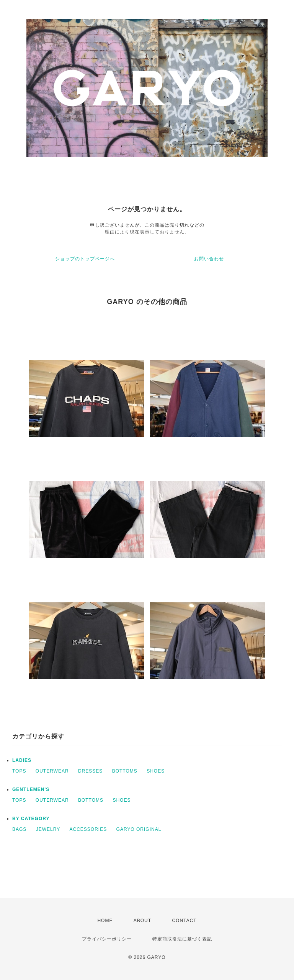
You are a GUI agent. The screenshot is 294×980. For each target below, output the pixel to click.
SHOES (156, 771)
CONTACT (184, 921)
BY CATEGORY (31, 819)
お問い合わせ (209, 259)
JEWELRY (48, 829)
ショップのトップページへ (85, 259)
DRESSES (90, 771)
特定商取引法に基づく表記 (182, 939)
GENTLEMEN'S (31, 789)
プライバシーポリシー (107, 939)
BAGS (19, 829)
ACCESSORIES (88, 829)
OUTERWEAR (52, 771)
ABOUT (142, 921)
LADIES (22, 760)
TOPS (19, 771)
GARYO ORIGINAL (139, 829)
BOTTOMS (125, 771)
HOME (105, 921)
